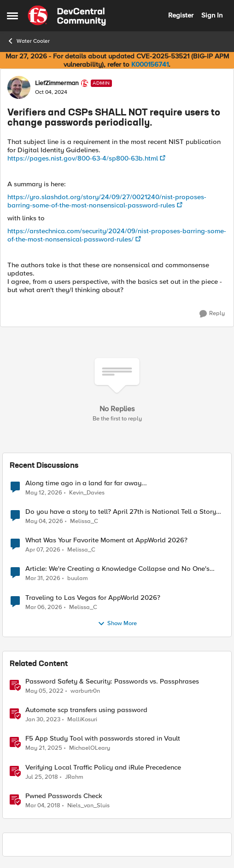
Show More (117, 624)
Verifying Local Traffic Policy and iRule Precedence (103, 767)
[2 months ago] (44, 493)
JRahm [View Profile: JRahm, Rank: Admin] (74, 777)
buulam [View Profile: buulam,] (78, 578)
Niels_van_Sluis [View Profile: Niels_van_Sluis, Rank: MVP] (88, 805)
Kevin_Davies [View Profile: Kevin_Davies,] (87, 493)
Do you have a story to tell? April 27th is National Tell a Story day (121, 512)
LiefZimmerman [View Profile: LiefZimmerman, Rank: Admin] (57, 83)
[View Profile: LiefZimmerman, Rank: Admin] (19, 87)
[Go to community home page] (67, 16)
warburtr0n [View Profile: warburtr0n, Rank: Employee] (85, 691)
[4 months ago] (43, 579)
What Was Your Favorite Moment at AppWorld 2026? (106, 540)
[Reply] (212, 314)
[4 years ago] (44, 691)
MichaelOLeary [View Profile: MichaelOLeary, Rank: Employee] (90, 748)
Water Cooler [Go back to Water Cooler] (28, 41)
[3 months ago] (44, 522)
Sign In (212, 15)
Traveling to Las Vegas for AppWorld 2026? (93, 598)
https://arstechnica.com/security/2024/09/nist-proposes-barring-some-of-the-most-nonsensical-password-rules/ (117, 235)
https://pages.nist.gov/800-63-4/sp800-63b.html (83, 158)
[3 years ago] (43, 720)
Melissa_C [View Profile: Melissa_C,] (84, 521)
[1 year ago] (44, 748)
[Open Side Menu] (12, 16)
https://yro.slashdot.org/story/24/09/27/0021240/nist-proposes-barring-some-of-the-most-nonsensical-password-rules (107, 201)
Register (181, 15)
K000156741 (150, 64)
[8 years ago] (42, 777)
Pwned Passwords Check (64, 796)
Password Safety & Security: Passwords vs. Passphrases (112, 681)
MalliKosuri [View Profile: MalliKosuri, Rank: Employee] (82, 720)
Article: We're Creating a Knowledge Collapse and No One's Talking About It (117, 569)
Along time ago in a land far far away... (86, 483)
